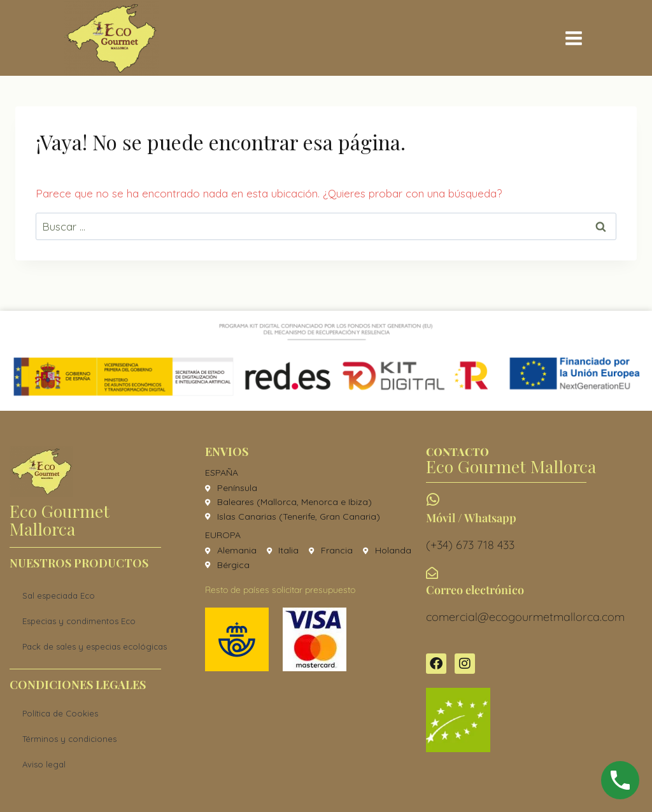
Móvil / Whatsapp (471, 518)
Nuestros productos (79, 563)
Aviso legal (44, 764)
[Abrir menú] (573, 38)
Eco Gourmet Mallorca (60, 520)
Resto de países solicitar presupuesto (280, 590)
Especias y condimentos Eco (79, 621)
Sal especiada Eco (59, 595)
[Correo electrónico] (432, 573)
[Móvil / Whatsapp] (433, 500)
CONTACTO (457, 452)
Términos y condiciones (69, 739)
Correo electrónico (475, 590)
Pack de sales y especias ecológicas (95, 646)
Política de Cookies (60, 713)
